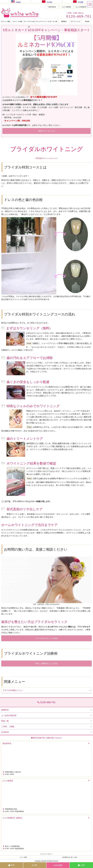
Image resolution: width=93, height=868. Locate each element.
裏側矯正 (64, 21)
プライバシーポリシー (46, 854)
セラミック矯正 (6, 21)
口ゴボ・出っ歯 (52, 21)
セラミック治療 (17, 21)
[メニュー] (90, 4)
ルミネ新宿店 (66, 7)
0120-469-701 (46, 702)
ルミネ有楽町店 (81, 7)
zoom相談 (58, 865)
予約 (12, 865)
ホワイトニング (76, 21)
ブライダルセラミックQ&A (46, 638)
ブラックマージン (41, 21)
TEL (35, 865)
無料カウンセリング (47, 131)
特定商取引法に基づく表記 (70, 857)
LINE (81, 865)
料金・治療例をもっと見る (46, 663)
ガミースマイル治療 (29, 22)
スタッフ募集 (23, 857)
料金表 (87, 21)
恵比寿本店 (52, 7)
